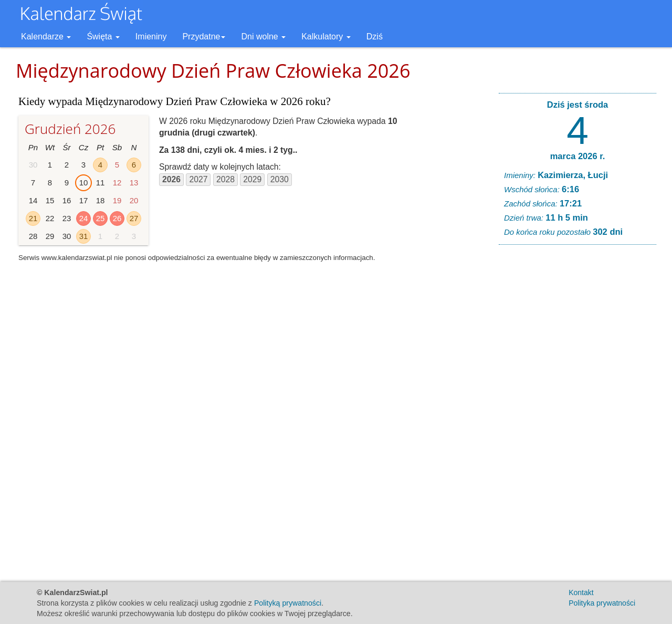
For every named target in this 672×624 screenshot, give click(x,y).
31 (84, 236)
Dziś (375, 37)
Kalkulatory (326, 37)
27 (134, 218)
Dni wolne (263, 37)
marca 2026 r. (578, 156)
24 (84, 218)
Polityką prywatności (288, 603)
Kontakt (581, 592)
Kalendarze (46, 37)
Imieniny (151, 37)
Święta (103, 37)
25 (101, 218)
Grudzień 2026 (70, 129)
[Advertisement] (577, 413)
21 (33, 218)
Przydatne (204, 37)
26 (117, 218)
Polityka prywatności (602, 603)
